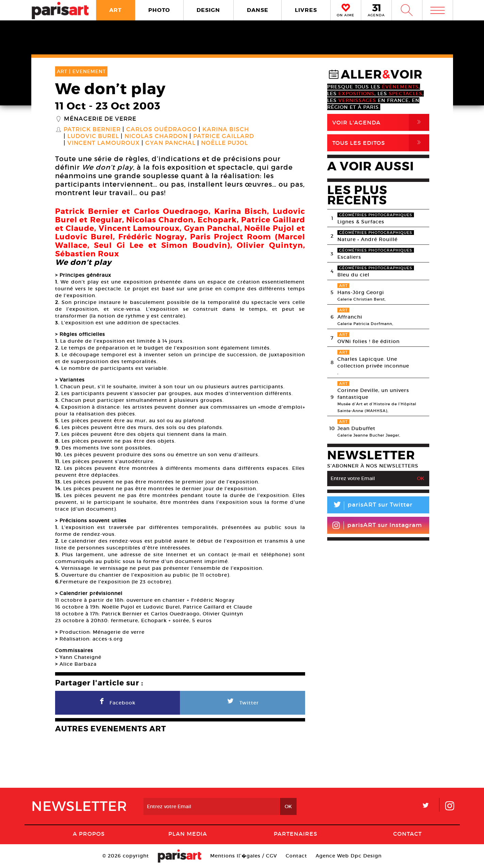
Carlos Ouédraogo (162, 130)
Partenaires (296, 834)
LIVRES (306, 10)
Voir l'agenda (381, 122)
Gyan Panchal (170, 143)
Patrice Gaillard (224, 136)
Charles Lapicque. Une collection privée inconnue (373, 362)
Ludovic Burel (93, 136)
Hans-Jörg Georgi (361, 292)
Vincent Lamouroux (104, 143)
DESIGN (208, 10)
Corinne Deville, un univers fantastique (373, 394)
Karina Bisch (226, 130)
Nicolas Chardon (156, 136)
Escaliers (349, 257)
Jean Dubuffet (356, 428)
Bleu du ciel (353, 275)
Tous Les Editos (381, 143)
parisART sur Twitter (370, 506)
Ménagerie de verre (100, 119)
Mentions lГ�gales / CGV (244, 856)
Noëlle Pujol (224, 143)
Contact (407, 834)
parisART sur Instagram (377, 525)
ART (115, 10)
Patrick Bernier (92, 130)
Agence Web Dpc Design (349, 856)
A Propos (89, 834)
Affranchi (350, 317)
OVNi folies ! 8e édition (369, 341)
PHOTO (159, 10)
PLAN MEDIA (188, 834)
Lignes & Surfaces (361, 222)
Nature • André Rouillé (368, 239)
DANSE (258, 10)
